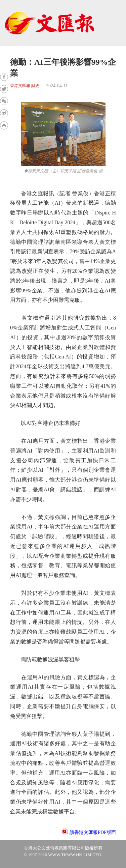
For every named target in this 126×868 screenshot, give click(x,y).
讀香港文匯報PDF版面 (93, 832)
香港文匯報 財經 (25, 86)
